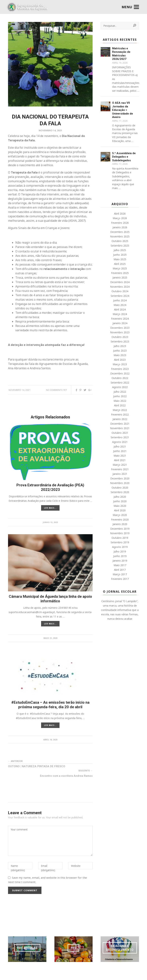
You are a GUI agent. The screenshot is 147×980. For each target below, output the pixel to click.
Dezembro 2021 (120, 424)
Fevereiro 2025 (120, 273)
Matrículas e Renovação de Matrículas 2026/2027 (121, 54)
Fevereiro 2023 (120, 369)
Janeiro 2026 (120, 227)
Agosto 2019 (120, 547)
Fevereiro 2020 (120, 519)
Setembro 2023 (120, 341)
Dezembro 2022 (120, 373)
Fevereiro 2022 (120, 414)
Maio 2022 (120, 401)
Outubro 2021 (120, 433)
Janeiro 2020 (120, 524)
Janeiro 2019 (120, 561)
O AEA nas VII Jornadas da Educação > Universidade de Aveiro (123, 110)
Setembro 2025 (120, 246)
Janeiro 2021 (120, 474)
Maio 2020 (120, 506)
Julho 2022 (120, 392)
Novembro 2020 (120, 483)
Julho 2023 (120, 346)
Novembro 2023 (120, 332)
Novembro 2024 (120, 287)
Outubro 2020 (120, 488)
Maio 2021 (120, 456)
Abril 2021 (120, 460)
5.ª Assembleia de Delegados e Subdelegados (124, 157)
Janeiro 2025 (120, 278)
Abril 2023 (120, 360)
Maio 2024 (120, 305)
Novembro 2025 (120, 236)
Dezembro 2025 (120, 232)
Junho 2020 (120, 501)
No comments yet (57, 390)
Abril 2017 (120, 570)
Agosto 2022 (120, 387)
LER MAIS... (50, 508)
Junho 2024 (120, 300)
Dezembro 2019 (120, 529)
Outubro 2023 (120, 337)
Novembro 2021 (120, 428)
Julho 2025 (120, 250)
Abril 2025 (120, 264)
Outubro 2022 (120, 378)
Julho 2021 (120, 446)
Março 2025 (120, 268)
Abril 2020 (120, 510)
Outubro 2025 (120, 241)
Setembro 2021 (120, 437)
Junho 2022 (120, 396)
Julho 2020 (120, 497)
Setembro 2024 (120, 296)
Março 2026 (120, 218)
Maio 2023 (120, 355)
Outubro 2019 (120, 538)
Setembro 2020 (120, 492)
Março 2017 (120, 574)
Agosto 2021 (120, 442)
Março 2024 (120, 314)
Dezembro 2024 (120, 282)
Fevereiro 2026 (120, 223)
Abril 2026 (120, 214)
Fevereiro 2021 (120, 469)
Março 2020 (120, 515)
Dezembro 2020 (120, 478)
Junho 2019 (120, 556)
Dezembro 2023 (120, 328)
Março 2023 (120, 364)
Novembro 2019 (120, 533)
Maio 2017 (120, 565)
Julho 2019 (120, 551)
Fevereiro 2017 (120, 579)
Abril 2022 (120, 405)
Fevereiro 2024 (120, 319)
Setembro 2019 (120, 542)
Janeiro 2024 (120, 323)
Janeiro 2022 (120, 419)
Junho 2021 (120, 451)
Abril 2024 (120, 309)
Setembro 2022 (120, 383)
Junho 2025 (120, 255)
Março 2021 (120, 465)
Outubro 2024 (120, 291)
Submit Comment (25, 890)
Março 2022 (120, 410)
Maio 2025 (120, 259)
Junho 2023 (120, 351)
